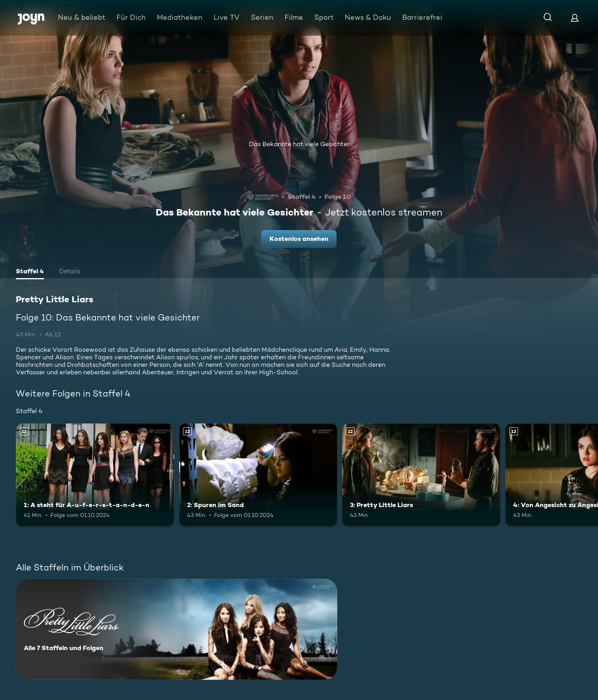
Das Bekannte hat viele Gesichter (299, 144)
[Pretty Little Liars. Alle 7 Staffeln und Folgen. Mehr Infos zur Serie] (177, 629)
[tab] (30, 272)
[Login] (575, 18)
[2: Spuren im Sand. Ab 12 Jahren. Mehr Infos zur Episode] (258, 475)
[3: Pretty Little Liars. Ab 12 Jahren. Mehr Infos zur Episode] (421, 475)
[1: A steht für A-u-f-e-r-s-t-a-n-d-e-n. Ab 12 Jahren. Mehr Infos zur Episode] (95, 475)
